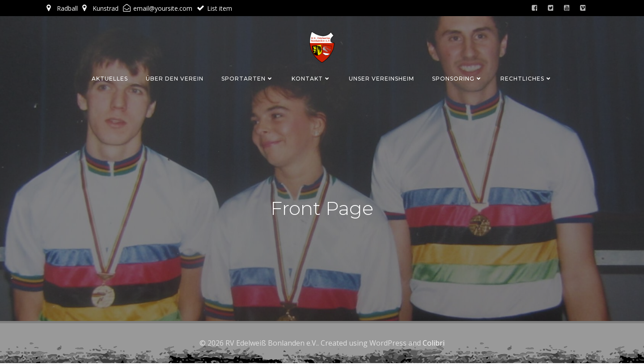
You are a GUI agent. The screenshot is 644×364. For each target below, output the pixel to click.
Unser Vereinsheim (381, 78)
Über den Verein (175, 78)
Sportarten (248, 78)
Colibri (434, 344)
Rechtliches (526, 78)
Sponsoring (457, 78)
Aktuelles (110, 78)
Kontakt (311, 78)
